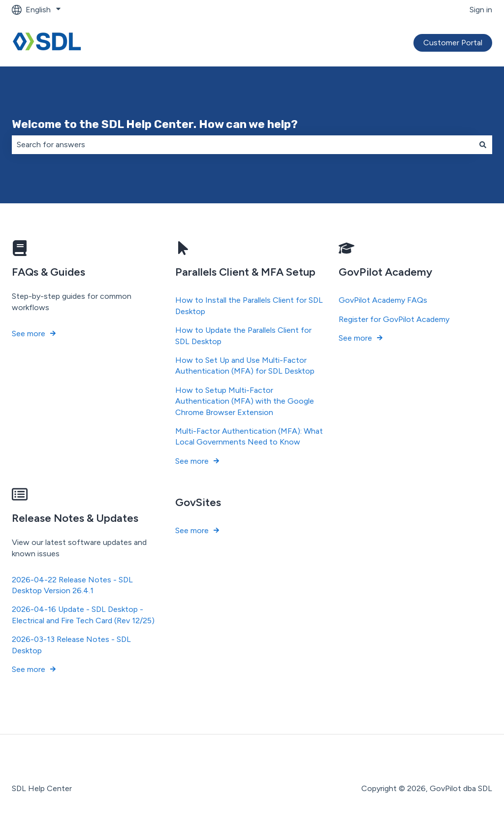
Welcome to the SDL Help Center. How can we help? (155, 124)
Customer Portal (453, 43)
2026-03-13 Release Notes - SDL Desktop (71, 645)
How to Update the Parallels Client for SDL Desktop (243, 335)
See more (29, 334)
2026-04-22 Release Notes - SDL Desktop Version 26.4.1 (72, 585)
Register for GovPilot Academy (394, 319)
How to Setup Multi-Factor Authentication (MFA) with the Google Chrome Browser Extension (245, 401)
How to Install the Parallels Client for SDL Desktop (249, 306)
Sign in (481, 10)
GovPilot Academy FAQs (383, 301)
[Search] (483, 145)
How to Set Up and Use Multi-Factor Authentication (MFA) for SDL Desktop (245, 366)
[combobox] (243, 145)
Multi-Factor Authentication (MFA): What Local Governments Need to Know (249, 436)
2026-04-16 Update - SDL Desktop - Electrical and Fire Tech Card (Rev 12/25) (83, 615)
